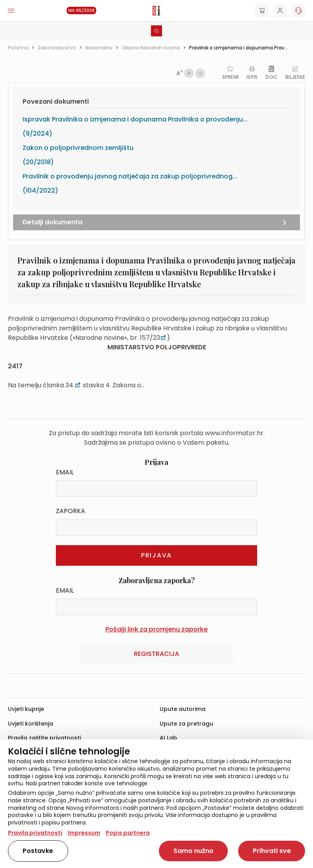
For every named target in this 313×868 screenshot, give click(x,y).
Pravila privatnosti (35, 833)
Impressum (84, 833)
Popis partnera (128, 833)
